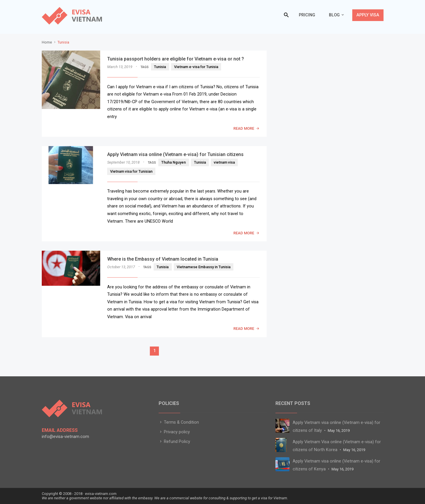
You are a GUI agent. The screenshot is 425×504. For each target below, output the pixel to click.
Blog (334, 15)
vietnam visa (224, 162)
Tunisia (160, 67)
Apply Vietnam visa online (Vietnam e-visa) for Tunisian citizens (175, 154)
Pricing (307, 15)
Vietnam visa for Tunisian (131, 171)
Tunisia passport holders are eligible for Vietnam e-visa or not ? (176, 59)
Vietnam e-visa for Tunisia (196, 67)
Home (47, 42)
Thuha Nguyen (174, 162)
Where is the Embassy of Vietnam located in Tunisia (163, 259)
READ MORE (244, 128)
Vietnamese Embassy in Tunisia (204, 267)
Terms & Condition (179, 422)
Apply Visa (368, 15)
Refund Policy (174, 442)
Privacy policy (174, 432)
